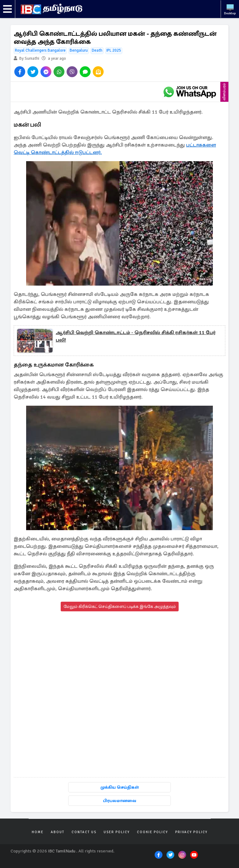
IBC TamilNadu (62, 851)
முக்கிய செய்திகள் (120, 787)
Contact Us (84, 832)
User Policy (117, 832)
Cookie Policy (152, 832)
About (58, 832)
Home (38, 832)
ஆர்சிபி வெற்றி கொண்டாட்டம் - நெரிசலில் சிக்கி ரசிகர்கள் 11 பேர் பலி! (136, 336)
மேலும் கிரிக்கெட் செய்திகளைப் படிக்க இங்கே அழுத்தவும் (120, 607)
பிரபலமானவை (120, 801)
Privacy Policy (191, 832)
